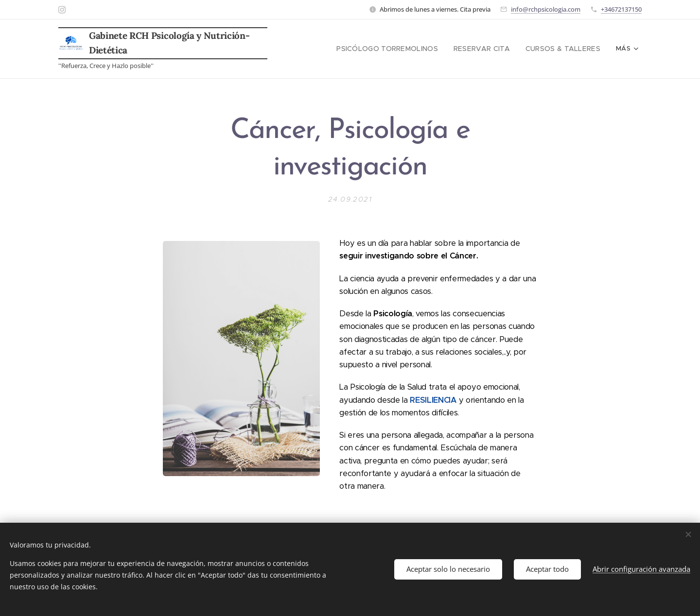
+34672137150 (621, 9)
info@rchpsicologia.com (546, 9)
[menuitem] (351, 49)
